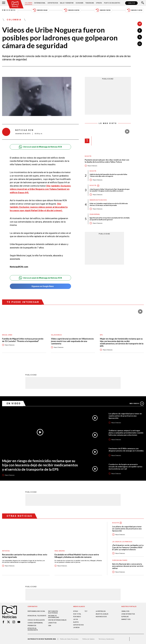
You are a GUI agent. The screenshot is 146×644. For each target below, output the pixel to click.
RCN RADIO (77, 617)
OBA (50, 626)
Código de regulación (36, 620)
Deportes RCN (53, 3)
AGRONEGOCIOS (101, 617)
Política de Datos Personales (69, 639)
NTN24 (76, 611)
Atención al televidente (37, 616)
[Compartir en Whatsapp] (140, 44)
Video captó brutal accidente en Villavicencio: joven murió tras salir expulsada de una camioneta (72, 341)
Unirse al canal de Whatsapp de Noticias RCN (40, 147)
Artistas (6, 551)
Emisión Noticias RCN (98, 200)
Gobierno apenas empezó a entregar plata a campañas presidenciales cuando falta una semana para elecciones (126, 433)
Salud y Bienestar (67, 3)
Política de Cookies (88, 639)
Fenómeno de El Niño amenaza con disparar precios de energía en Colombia (126, 450)
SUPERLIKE (125, 617)
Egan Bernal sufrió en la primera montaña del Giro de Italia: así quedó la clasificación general (110, 219)
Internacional (40, 3)
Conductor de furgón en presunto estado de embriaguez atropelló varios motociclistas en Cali (125, 467)
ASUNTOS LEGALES (102, 614)
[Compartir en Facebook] (140, 31)
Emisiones (9, 10)
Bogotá (88, 156)
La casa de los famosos (122, 542)
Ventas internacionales (57, 620)
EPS (101, 335)
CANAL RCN (131, 3)
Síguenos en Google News (40, 286)
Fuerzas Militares (120, 560)
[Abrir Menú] (4, 3)
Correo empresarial (35, 623)
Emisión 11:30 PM (135, 10)
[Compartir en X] (140, 37)
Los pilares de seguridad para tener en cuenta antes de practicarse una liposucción (125, 416)
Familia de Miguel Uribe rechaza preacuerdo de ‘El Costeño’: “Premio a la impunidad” (23, 340)
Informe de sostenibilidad (54, 617)
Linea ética (52, 623)
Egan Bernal (95, 214)
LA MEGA (76, 628)
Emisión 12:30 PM (72, 10)
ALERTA (76, 622)
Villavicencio (56, 335)
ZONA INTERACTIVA (128, 614)
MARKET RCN (126, 619)
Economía (79, 3)
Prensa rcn (32, 626)
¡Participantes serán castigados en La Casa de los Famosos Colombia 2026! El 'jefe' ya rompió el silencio (128, 547)
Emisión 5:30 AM (40, 10)
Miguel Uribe (7, 335)
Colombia (29, 3)
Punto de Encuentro (112, 3)
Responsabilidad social (36, 611)
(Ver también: (53, 186)
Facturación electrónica (53, 612)
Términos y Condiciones (106, 639)
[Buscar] (143, 3)
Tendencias (90, 3)
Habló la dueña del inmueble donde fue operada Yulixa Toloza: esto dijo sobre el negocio (108, 175)
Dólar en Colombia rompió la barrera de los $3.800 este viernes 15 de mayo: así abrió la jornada (109, 204)
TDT (86, 611)
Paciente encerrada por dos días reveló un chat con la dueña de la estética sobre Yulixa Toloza (107, 161)
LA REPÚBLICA (101, 611)
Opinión (99, 3)
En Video (14, 403)
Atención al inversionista (33, 629)
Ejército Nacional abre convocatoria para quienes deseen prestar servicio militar (128, 566)
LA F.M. (76, 619)
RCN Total (77, 614)
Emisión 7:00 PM (103, 10)
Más (137, 403)
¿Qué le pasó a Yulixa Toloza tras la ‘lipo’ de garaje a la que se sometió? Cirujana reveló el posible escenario (110, 190)
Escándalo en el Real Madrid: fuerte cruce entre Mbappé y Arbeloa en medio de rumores (77, 556)
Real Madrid (60, 551)
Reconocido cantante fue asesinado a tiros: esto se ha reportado (25, 556)
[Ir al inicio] (15, 4)
